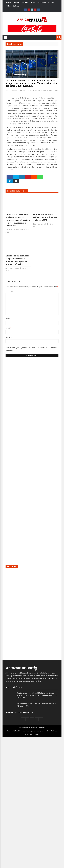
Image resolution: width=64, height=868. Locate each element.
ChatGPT (29, 734)
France (32, 2)
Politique (50, 90)
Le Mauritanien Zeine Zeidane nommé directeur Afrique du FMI (45, 217)
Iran (38, 2)
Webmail (10, 731)
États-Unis (24, 2)
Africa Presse (25, 727)
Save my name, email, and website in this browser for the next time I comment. (31, 349)
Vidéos (9, 6)
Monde (44, 90)
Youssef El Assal (13, 90)
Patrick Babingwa (13, 268)
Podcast (54, 731)
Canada (16, 2)
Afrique (38, 90)
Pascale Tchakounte (14, 230)
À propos (40, 731)
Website (9, 337)
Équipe (47, 731)
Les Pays (8, 2)
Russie (44, 2)
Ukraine (51, 2)
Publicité (18, 731)
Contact (36, 734)
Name (8, 319)
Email (8, 328)
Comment (10, 291)
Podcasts (16, 6)
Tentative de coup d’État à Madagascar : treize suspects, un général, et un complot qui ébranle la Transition (18, 220)
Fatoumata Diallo (40, 224)
